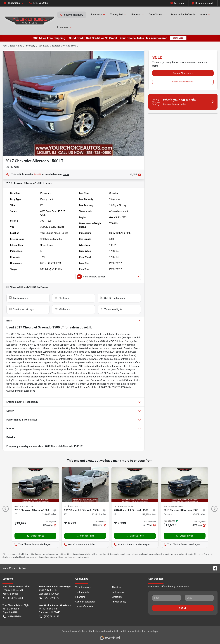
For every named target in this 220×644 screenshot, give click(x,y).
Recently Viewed (202, 3)
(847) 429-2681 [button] (13, 617)
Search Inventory (72, 15)
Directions (117, 597)
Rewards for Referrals (183, 15)
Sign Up (183, 608)
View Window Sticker (108, 277)
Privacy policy (119, 602)
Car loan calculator (85, 602)
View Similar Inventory (183, 82)
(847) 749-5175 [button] (49, 598)
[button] (15, 3)
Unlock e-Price (35, 536)
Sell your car (118, 592)
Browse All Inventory (183, 73)
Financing (80, 597)
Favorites (177, 3)
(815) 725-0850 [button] (39, 3)
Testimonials (82, 592)
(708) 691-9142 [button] (49, 617)
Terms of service (84, 607)
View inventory (83, 587)
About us (116, 587)
